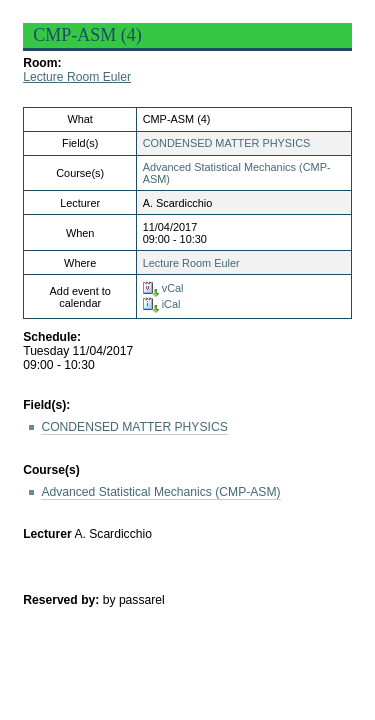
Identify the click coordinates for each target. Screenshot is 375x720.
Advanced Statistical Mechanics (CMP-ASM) (160, 492)
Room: (42, 63)
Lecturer (47, 534)
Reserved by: (63, 600)
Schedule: (52, 337)
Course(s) (51, 470)
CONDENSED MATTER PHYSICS (227, 143)
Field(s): (46, 405)
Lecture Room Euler (77, 77)
